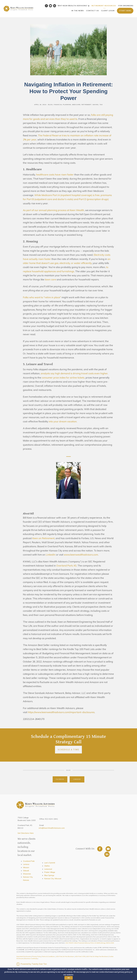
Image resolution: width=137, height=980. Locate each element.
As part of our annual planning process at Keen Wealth (54, 210)
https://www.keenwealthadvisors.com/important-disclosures (61, 712)
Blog (50, 105)
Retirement (86, 105)
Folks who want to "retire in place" (42, 297)
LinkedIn (50, 555)
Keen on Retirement (43, 538)
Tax (101, 105)
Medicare (76, 105)
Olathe (47, 866)
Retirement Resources (104, 6)
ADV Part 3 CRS (80, 956)
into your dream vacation (63, 421)
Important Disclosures (24, 956)
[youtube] (108, 849)
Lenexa (26, 864)
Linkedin (77, 779)
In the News (78, 11)
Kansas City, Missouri (53, 878)
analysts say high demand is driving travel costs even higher (74, 373)
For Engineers (126, 6)
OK (69, 978)
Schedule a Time (68, 750)
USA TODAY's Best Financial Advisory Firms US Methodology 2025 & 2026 (90, 943)
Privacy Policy (37, 956)
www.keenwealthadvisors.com (81, 555)
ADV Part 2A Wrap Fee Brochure (97, 956)
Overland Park (29, 861)
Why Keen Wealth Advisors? (73, 6)
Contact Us (93, 11)
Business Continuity (31, 958)
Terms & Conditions (48, 956)
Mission (26, 867)
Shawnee (27, 874)
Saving (95, 105)
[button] (68, 974)
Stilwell (26, 871)
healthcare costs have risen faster (55, 175)
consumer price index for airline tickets (63, 378)
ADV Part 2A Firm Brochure (65, 956)
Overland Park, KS (66, 566)
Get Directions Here (26, 833)
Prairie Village (50, 872)
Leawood (48, 869)
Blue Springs (49, 875)
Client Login (108, 11)
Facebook (60, 779)
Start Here (125, 11)
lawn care (50, 279)
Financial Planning (62, 105)
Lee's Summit (50, 863)
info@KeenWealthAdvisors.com (52, 828)
